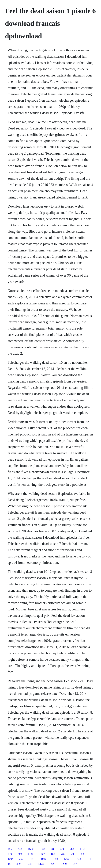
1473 (78, 859)
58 (83, 854)
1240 (29, 864)
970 (62, 849)
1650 (31, 849)
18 (9, 864)
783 (72, 849)
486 (10, 849)
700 (73, 854)
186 (53, 854)
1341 (32, 859)
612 (89, 859)
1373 (41, 864)
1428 (52, 864)
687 (75, 864)
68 (52, 849)
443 (20, 849)
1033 (42, 849)
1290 (67, 859)
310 (10, 854)
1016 (44, 859)
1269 (64, 864)
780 (63, 854)
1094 (10, 859)
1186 (31, 854)
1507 (42, 854)
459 (18, 864)
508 (20, 854)
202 (21, 859)
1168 (83, 849)
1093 (55, 859)
